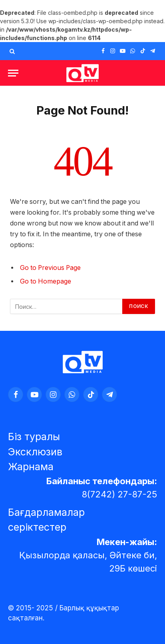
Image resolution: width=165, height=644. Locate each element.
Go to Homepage (46, 281)
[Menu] (13, 73)
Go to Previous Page (50, 268)
